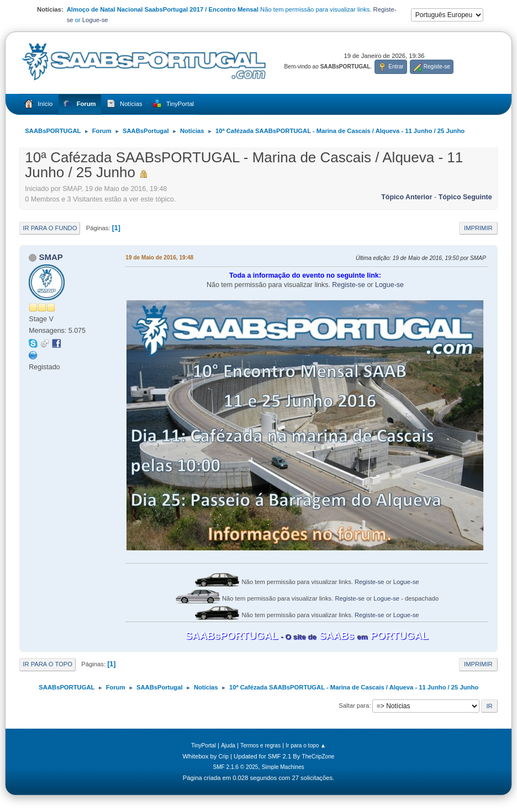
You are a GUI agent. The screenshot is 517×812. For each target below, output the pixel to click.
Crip (223, 757)
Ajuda (228, 745)
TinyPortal (204, 745)
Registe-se (349, 285)
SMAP (51, 257)
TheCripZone (318, 757)
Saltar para (354, 705)
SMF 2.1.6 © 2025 (235, 767)
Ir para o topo (48, 664)
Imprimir (478, 228)
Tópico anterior (407, 197)
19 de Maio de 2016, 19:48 (159, 258)
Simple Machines (283, 767)
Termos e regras (260, 745)
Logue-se (95, 20)
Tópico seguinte (465, 197)
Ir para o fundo (50, 228)
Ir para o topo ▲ (306, 745)
